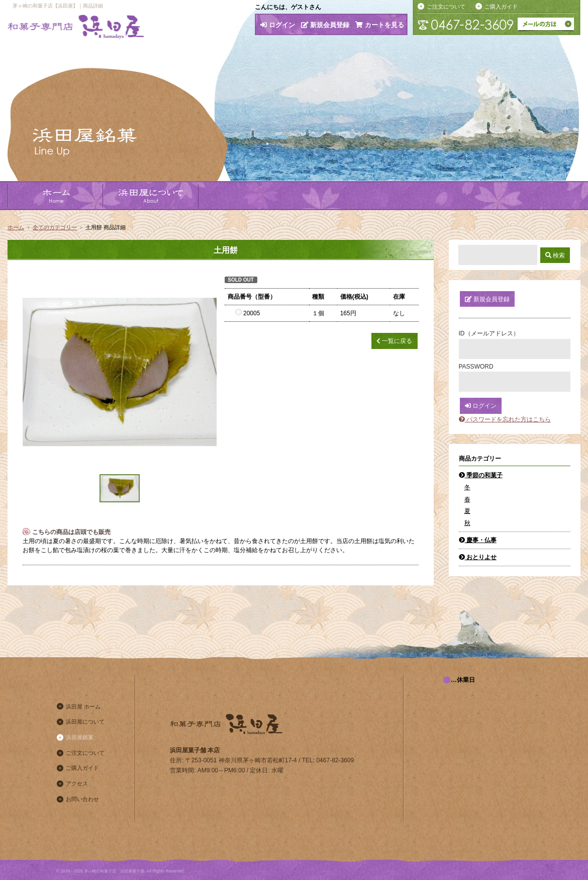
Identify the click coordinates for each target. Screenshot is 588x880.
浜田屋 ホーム (83, 707)
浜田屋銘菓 (80, 737)
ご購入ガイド (501, 7)
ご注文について (446, 7)
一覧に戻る (394, 341)
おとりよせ (478, 557)
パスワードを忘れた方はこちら (505, 419)
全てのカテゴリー (55, 227)
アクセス (77, 783)
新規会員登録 (325, 25)
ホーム (16, 227)
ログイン (278, 25)
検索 (555, 255)
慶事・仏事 (478, 540)
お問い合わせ (82, 799)
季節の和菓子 (481, 475)
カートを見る (380, 25)
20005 (248, 313)
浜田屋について (85, 722)
